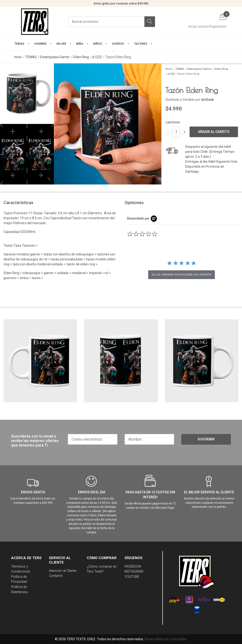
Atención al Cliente (63, 571)
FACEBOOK (133, 567)
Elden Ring (81, 57)
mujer (61, 44)
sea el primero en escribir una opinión (181, 275)
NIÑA (80, 44)
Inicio (18, 57)
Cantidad (173, 123)
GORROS (118, 44)
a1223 (97, 57)
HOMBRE (40, 44)
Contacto (56, 576)
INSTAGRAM (134, 572)
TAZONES (141, 44)
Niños (98, 44)
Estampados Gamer (55, 57)
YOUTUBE (132, 577)
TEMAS (19, 44)
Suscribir (206, 439)
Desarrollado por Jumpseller (166, 639)
